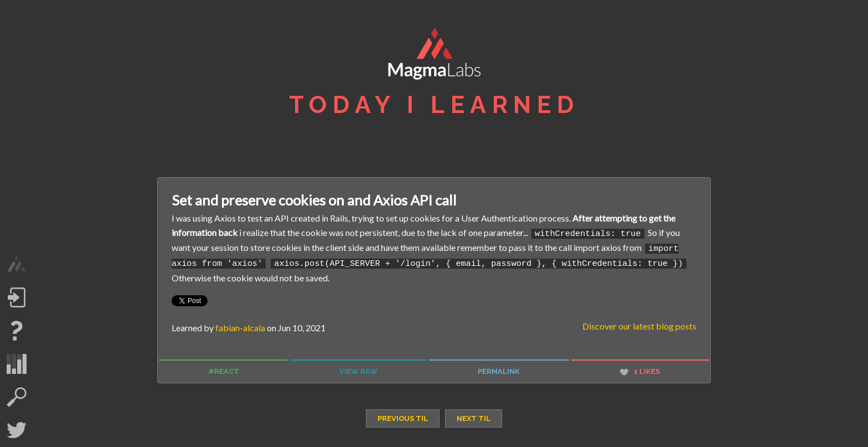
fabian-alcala (240, 325)
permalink (499, 369)
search (17, 397)
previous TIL (403, 416)
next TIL (474, 416)
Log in (17, 297)
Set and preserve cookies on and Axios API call (314, 200)
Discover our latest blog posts (639, 323)
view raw (358, 369)
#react (224, 369)
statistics (17, 364)
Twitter (17, 430)
